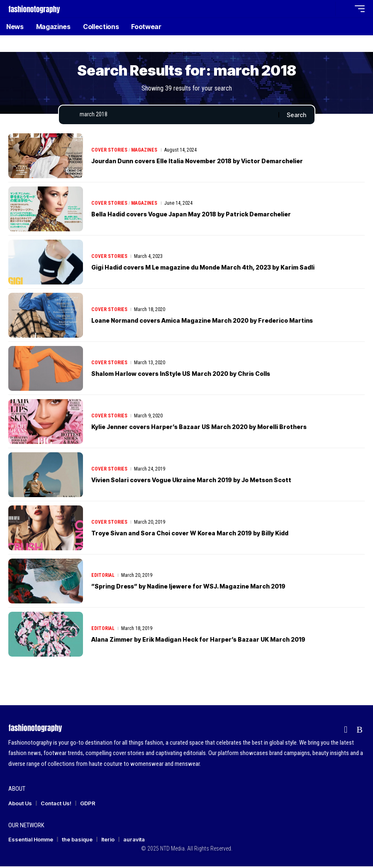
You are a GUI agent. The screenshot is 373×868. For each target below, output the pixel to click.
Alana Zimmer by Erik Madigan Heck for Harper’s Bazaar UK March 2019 (219, 641)
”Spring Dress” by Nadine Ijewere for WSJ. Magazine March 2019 (208, 588)
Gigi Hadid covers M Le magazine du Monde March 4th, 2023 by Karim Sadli (225, 269)
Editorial (103, 577)
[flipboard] (346, 732)
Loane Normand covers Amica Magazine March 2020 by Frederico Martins (225, 322)
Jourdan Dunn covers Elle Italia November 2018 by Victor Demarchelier (218, 162)
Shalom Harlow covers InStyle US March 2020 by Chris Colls (199, 375)
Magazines (144, 152)
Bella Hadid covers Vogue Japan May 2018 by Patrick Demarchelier (211, 216)
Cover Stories (109, 152)
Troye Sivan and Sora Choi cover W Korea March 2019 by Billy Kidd (210, 535)
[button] (327, 9)
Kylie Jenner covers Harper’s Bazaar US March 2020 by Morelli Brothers (221, 428)
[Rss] (360, 732)
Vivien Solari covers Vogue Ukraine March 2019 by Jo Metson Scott (212, 481)
